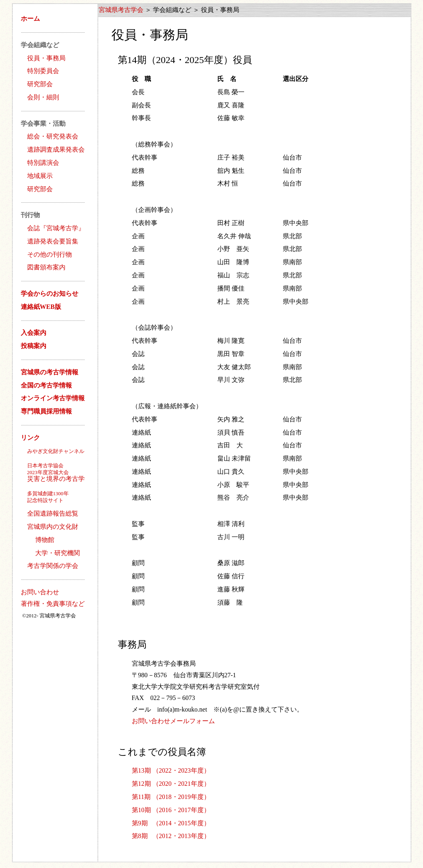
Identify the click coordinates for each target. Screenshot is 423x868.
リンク (30, 438)
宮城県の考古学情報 (50, 372)
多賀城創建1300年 (48, 493)
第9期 (140, 823)
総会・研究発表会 (53, 136)
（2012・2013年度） (181, 836)
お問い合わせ (40, 592)
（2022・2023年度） (181, 770)
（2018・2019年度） (181, 797)
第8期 (140, 836)
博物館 (45, 540)
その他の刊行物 (50, 254)
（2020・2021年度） (181, 784)
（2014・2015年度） (181, 823)
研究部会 (40, 84)
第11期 (141, 797)
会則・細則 (43, 97)
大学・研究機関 (58, 553)
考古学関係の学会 (53, 566)
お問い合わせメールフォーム (173, 721)
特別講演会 (43, 163)
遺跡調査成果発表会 (56, 149)
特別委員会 (43, 71)
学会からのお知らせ (50, 294)
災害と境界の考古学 (50, 476)
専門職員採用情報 (46, 411)
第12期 (141, 784)
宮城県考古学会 (121, 10)
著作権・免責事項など (53, 604)
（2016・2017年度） (181, 810)
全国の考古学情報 (46, 385)
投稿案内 (34, 346)
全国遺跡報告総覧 (53, 513)
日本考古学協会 (45, 466)
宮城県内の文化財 (53, 527)
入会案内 (34, 333)
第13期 (141, 770)
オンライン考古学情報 (53, 398)
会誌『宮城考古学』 (56, 228)
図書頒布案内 (46, 267)
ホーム (30, 19)
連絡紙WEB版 (41, 307)
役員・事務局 (46, 58)
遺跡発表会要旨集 (53, 241)
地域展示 (40, 176)
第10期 (141, 810)
